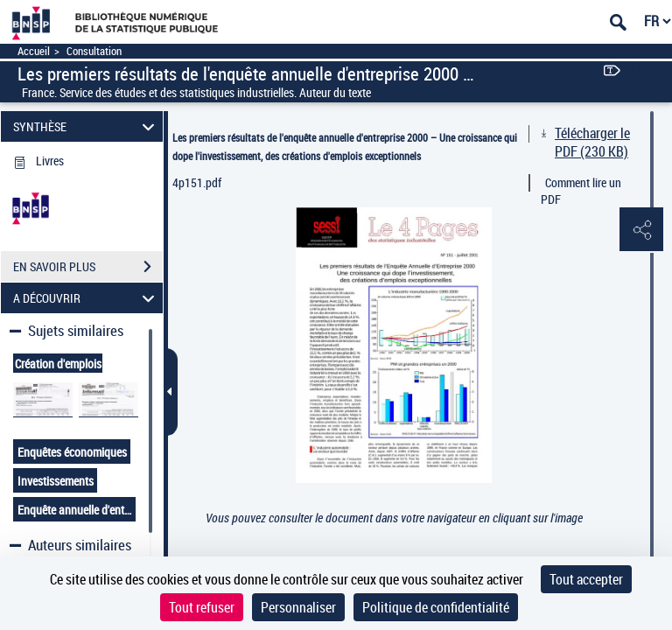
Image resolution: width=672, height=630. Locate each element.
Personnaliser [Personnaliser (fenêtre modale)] (298, 607)
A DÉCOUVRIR (87, 298)
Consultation (94, 51)
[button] (641, 230)
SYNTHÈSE (87, 126)
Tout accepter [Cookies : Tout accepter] (586, 579)
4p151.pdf (197, 182)
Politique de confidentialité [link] (436, 607)
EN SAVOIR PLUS (88, 267)
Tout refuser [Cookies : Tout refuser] (202, 607)
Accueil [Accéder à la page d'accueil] (34, 51)
